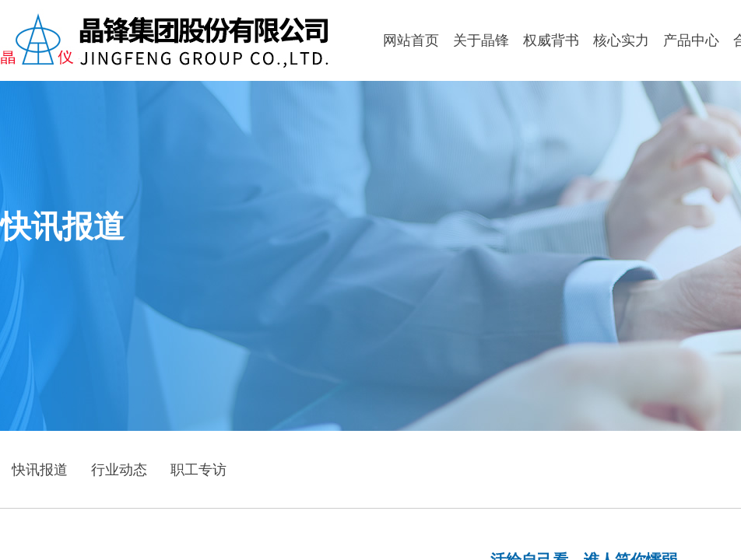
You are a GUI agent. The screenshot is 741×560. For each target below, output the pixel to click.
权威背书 (551, 40)
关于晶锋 (481, 40)
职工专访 (198, 470)
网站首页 (411, 40)
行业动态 (119, 470)
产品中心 (691, 40)
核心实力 (621, 40)
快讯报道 (40, 470)
